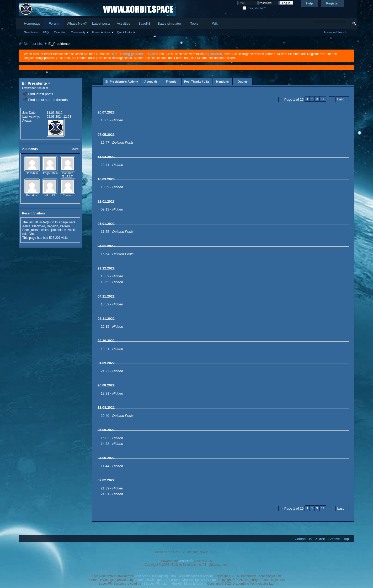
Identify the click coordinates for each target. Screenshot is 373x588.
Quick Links (124, 32)
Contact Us (303, 539)
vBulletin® (186, 561)
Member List (33, 44)
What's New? (77, 23)
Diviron (65, 226)
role (25, 234)
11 (323, 99)
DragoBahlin (50, 173)
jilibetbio (57, 230)
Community (78, 32)
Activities (123, 23)
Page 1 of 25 (292, 99)
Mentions (222, 82)
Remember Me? (254, 8)
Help (310, 3)
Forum (54, 23)
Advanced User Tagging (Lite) (155, 576)
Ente (26, 230)
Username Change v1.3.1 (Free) (157, 580)
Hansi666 (32, 173)
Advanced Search (335, 32)
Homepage (32, 23)
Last (342, 99)
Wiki (215, 23)
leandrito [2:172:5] (68, 175)
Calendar (60, 32)
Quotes (243, 82)
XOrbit (320, 539)
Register (332, 3)
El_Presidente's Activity (122, 82)
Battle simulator (169, 23)
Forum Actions (101, 32)
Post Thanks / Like (197, 82)
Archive (334, 539)
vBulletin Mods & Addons (196, 576)
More (75, 149)
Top (346, 539)
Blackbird (38, 226)
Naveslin (70, 230)
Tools (194, 23)
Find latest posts (38, 94)
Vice (32, 234)
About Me (151, 82)
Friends (171, 82)
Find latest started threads (45, 100)
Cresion (68, 195)
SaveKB (144, 23)
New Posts (31, 32)
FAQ (46, 32)
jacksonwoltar (40, 230)
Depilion (52, 226)
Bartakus (32, 195)
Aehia (26, 226)
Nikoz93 (50, 195)
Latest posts (101, 23)
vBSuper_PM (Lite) (155, 584)
